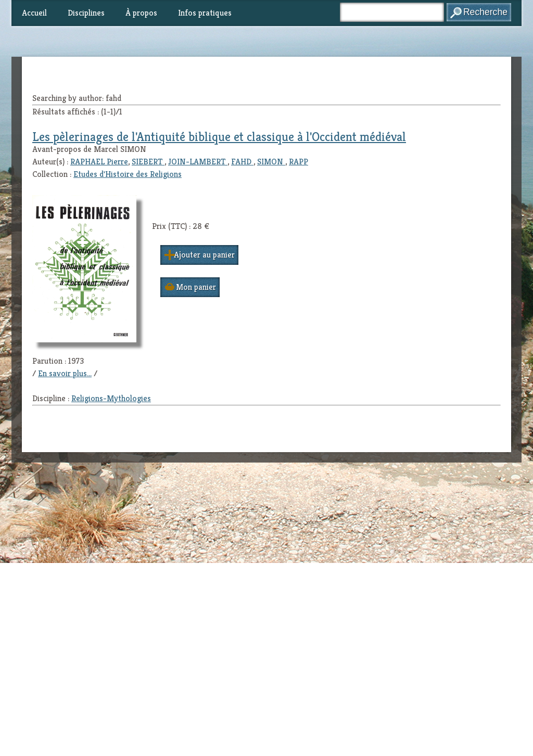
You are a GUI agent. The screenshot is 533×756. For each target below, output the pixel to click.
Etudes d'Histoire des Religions (128, 174)
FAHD (242, 162)
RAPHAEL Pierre (99, 162)
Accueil (34, 13)
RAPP (299, 162)
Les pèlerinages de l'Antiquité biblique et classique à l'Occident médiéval (219, 137)
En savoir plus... (65, 373)
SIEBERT (148, 162)
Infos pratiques (205, 13)
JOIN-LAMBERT (198, 162)
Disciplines (86, 13)
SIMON (271, 162)
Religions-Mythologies (111, 398)
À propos (141, 13)
